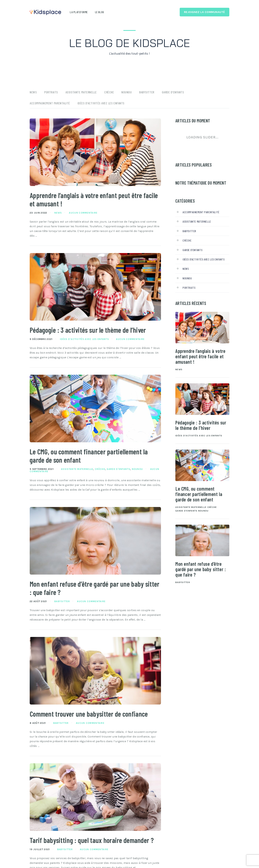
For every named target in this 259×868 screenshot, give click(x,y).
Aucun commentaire (83, 213)
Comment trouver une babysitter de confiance (93, 716)
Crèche (109, 92)
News (33, 92)
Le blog (100, 12)
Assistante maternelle (81, 92)
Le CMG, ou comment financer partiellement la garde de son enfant (93, 457)
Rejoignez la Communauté (205, 12)
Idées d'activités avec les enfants (84, 340)
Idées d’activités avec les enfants (101, 103)
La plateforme (79, 12)
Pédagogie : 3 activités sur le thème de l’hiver (92, 331)
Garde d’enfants (173, 92)
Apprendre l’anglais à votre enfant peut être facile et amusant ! (89, 200)
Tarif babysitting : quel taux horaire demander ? (93, 847)
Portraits (51, 92)
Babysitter (147, 92)
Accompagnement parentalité (50, 103)
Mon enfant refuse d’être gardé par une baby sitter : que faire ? (90, 590)
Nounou (127, 92)
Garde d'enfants (118, 471)
